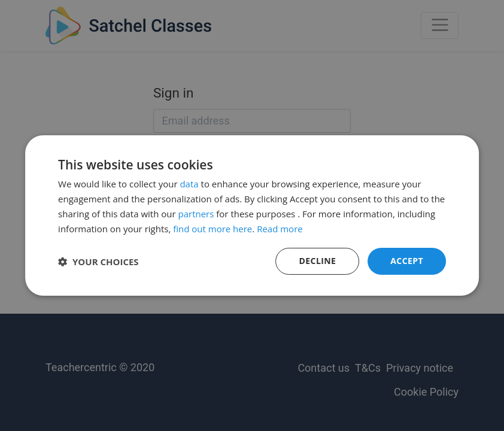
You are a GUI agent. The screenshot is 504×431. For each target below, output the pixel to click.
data (189, 184)
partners (196, 214)
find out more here (212, 229)
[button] (98, 262)
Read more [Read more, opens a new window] (280, 229)
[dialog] (252, 215)
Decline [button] (318, 261)
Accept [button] (407, 261)
